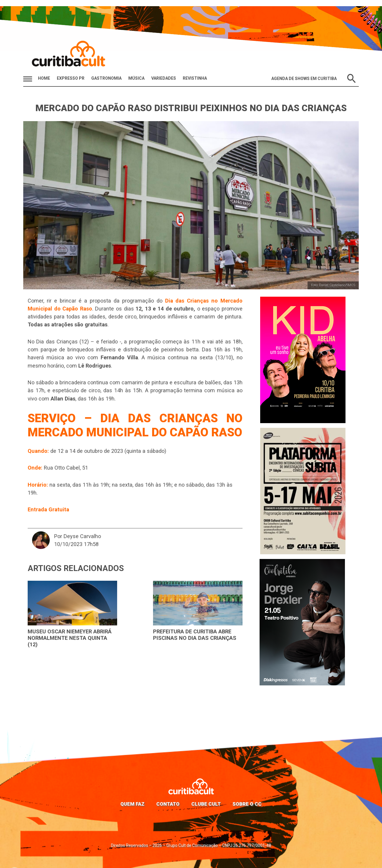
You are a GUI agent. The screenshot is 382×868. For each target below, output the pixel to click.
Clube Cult (206, 804)
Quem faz (132, 804)
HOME (44, 78)
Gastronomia (106, 78)
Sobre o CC (247, 804)
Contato (168, 804)
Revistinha (195, 78)
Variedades (164, 78)
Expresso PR (71, 78)
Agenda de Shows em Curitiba (304, 79)
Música (136, 78)
